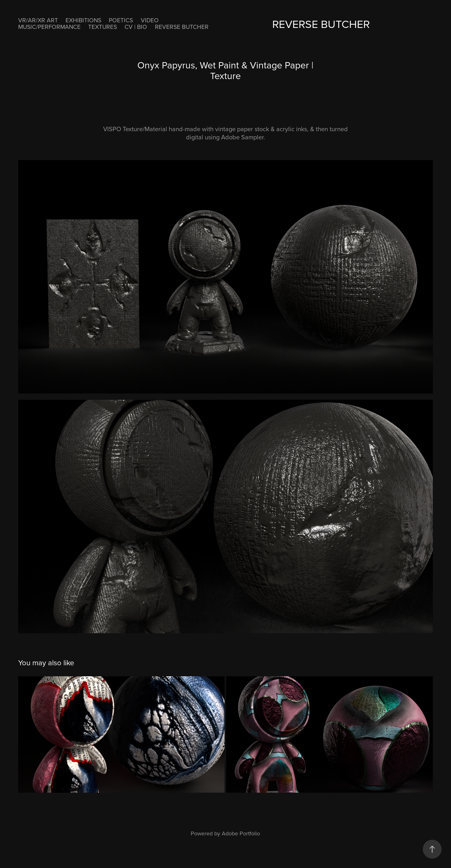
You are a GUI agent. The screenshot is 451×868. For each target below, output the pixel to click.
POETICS (121, 20)
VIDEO (150, 20)
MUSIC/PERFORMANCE (49, 27)
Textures (103, 27)
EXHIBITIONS (83, 20)
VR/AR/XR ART (38, 20)
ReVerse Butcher (182, 27)
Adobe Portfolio (241, 833)
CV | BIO (136, 27)
